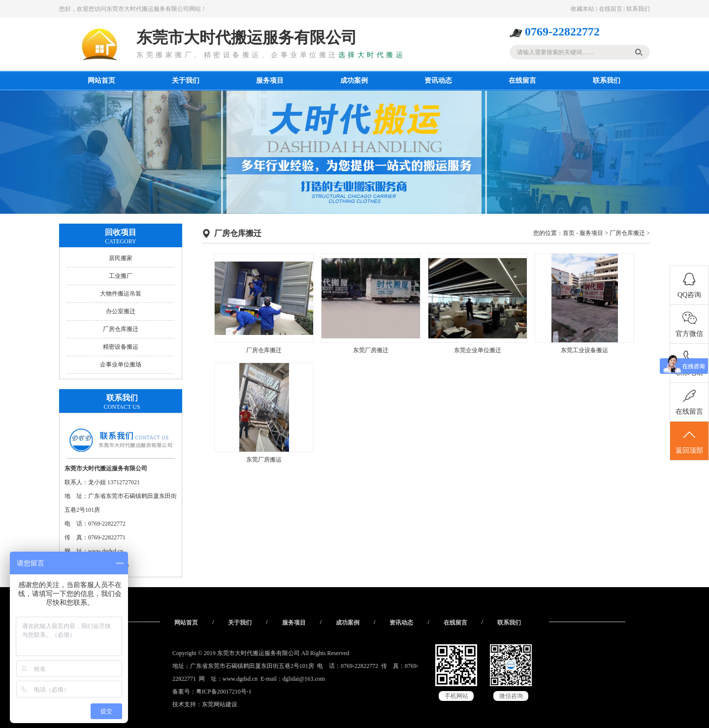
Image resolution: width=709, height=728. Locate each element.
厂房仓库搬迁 (121, 329)
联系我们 (638, 9)
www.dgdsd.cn (240, 679)
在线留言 (611, 9)
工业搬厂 (121, 276)
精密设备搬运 (121, 347)
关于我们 (186, 81)
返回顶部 (689, 441)
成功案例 (354, 81)
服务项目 (270, 81)
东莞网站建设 (220, 704)
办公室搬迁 (121, 311)
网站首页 (101, 81)
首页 (569, 233)
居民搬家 (121, 258)
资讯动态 (438, 81)
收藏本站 (582, 9)
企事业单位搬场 (121, 364)
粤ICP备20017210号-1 (224, 692)
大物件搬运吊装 (121, 294)
